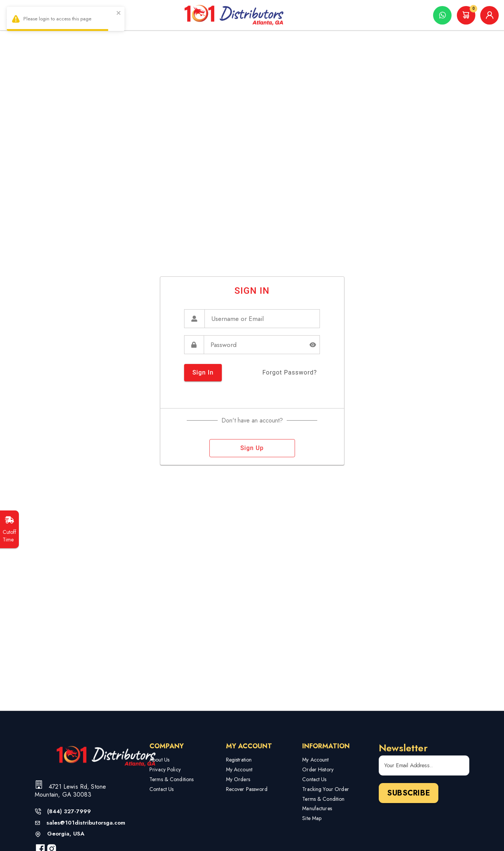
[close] (119, 14)
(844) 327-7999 (69, 812)
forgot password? (290, 373)
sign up (252, 448)
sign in (203, 373)
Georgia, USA (66, 834)
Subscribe (409, 793)
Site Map (312, 818)
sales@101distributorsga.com (86, 823)
